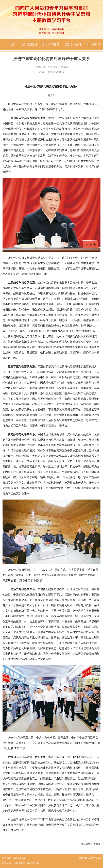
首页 (12, 45)
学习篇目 (54, 45)
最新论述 (32, 45)
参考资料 (76, 45)
